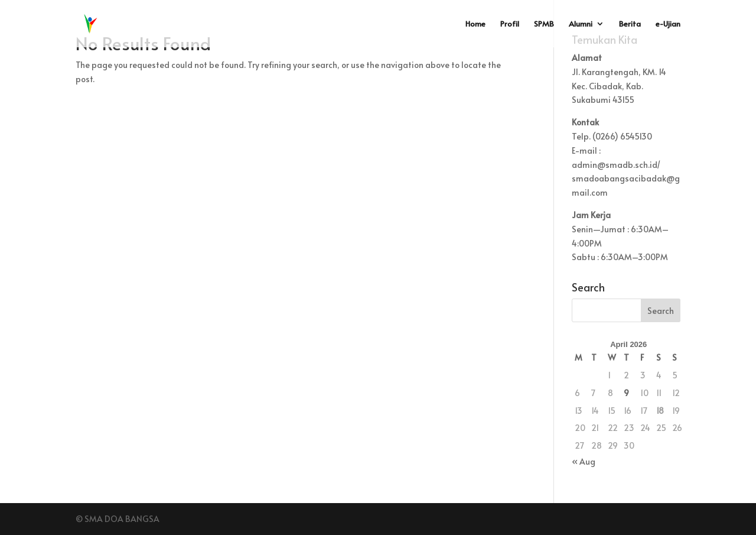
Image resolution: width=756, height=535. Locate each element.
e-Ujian (668, 24)
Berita (630, 24)
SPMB (544, 24)
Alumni (581, 24)
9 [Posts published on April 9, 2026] (626, 393)
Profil (510, 24)
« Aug (584, 461)
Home (475, 24)
